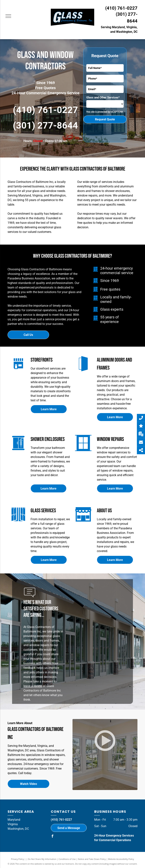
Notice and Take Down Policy (92, 859)
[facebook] (52, 837)
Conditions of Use (67, 859)
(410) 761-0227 (121, 8)
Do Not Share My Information (42, 859)
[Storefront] (83, 523)
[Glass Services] (18, 523)
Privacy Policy (17, 859)
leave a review (33, 686)
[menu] (8, 16)
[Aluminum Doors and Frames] (83, 372)
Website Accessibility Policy (121, 859)
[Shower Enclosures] (18, 451)
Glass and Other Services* (103, 97)
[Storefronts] (18, 372)
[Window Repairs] (83, 451)
